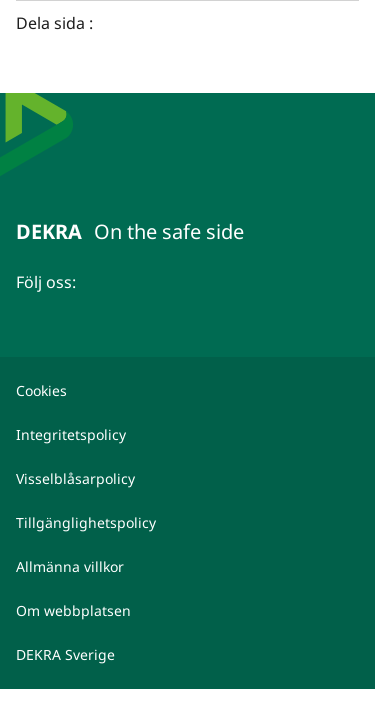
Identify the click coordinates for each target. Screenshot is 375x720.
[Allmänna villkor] (187, 567)
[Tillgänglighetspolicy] (187, 523)
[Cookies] (187, 391)
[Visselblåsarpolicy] (187, 479)
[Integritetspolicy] (187, 435)
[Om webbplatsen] (187, 611)
